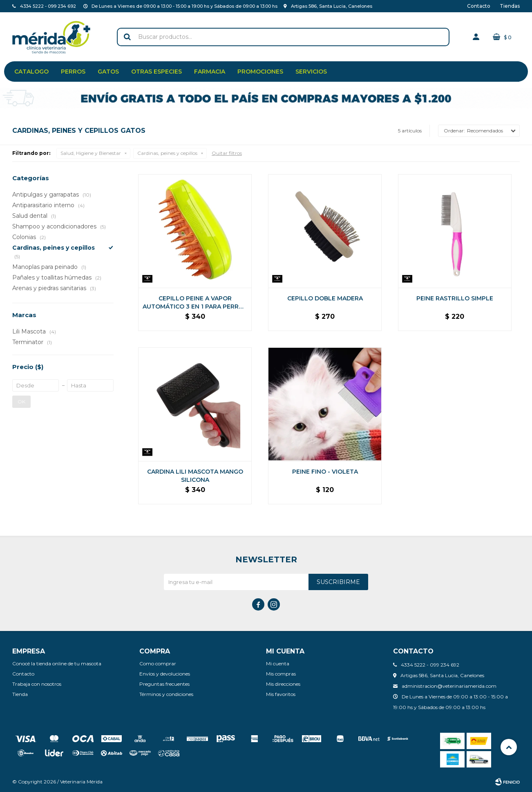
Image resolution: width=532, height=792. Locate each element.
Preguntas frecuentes (164, 684)
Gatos (108, 72)
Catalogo (31, 72)
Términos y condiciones (166, 694)
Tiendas (510, 6)
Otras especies (156, 72)
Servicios (311, 72)
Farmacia (210, 72)
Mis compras (281, 674)
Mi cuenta (278, 663)
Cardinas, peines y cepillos (167, 153)
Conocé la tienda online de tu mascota (57, 663)
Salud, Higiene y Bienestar (91, 153)
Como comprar (158, 663)
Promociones (260, 72)
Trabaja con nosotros (37, 684)
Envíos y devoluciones (165, 674)
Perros (73, 72)
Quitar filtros (227, 153)
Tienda (20, 694)
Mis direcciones (283, 684)
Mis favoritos (281, 694)
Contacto (479, 6)
